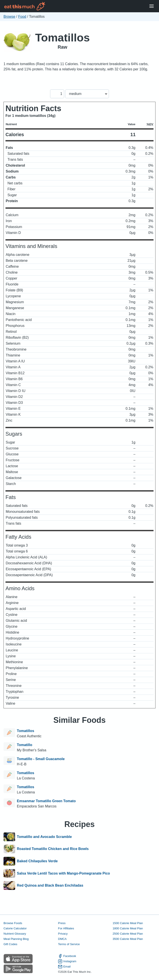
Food (22, 17)
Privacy (63, 934)
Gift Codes (10, 944)
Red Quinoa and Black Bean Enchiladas (50, 886)
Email (64, 967)
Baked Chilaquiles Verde (37, 861)
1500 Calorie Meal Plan (128, 923)
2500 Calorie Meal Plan (128, 934)
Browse (9, 17)
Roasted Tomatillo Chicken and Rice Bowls (53, 849)
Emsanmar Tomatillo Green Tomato (46, 801)
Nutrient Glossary (15, 934)
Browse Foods (13, 923)
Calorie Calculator (15, 928)
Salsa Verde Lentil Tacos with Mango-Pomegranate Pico (63, 873)
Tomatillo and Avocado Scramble (44, 837)
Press (62, 923)
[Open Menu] (152, 6)
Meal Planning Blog (16, 939)
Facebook (67, 956)
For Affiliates (66, 928)
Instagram (67, 961)
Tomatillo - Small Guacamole (41, 759)
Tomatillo (25, 745)
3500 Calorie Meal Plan (128, 939)
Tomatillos (62, 38)
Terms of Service (69, 944)
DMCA (62, 939)
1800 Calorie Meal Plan (128, 928)
